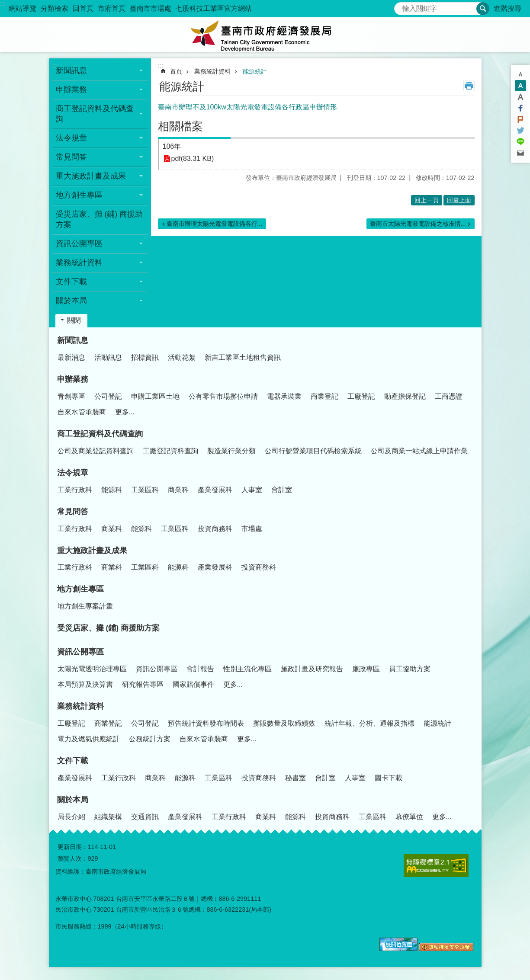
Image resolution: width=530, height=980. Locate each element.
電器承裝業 (284, 396)
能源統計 (255, 71)
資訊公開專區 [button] (79, 243)
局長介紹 (71, 817)
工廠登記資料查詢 (170, 451)
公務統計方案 (150, 739)
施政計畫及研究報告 (312, 669)
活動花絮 (182, 357)
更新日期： (73, 847)
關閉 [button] (74, 320)
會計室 (282, 490)
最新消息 (71, 357)
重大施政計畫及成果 (92, 551)
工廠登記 (361, 396)
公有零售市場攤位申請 (223, 396)
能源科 (112, 490)
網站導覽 (22, 8)
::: (3, 4)
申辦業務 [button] (71, 90)
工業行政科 (75, 490)
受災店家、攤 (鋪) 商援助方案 (100, 219)
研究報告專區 (143, 684)
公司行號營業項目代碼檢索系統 (313, 451)
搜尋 (401, 6)
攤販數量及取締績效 (284, 723)
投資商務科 (215, 529)
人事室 (252, 490)
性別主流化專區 (247, 669)
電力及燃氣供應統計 (89, 739)
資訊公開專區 (80, 652)
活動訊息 (108, 357)
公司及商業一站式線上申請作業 (419, 451)
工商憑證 (449, 396)
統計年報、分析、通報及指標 (369, 723)
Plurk (520, 119)
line (520, 142)
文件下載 (73, 761)
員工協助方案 (410, 669)
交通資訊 (145, 817)
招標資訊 (145, 357)
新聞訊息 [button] (71, 70)
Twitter (520, 131)
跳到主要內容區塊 (5, 5)
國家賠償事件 (193, 684)
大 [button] (520, 97)
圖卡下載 (389, 778)
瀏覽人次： (73, 858)
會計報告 (200, 669)
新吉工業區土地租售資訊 (243, 357)
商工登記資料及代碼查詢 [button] (95, 114)
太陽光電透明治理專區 (92, 669)
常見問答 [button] (71, 157)
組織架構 (108, 817)
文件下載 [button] (71, 282)
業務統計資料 (212, 71)
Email (520, 153)
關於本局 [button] (71, 301)
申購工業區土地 (155, 396)
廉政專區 (366, 669)
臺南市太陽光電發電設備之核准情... (418, 224)
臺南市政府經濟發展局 (265, 35)
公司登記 (108, 396)
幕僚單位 (409, 817)
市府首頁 (112, 8)
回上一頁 (427, 200)
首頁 (176, 71)
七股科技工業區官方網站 (214, 8)
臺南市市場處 (151, 8)
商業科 (178, 490)
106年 (172, 146)
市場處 (252, 529)
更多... (125, 412)
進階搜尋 (508, 8)
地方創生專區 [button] (79, 195)
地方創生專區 (80, 589)
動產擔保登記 (405, 396)
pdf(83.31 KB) (193, 159)
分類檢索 (55, 8)
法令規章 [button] (71, 138)
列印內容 (469, 86)
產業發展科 (215, 490)
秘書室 (296, 778)
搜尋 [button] (483, 9)
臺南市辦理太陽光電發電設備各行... (215, 224)
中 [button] (520, 86)
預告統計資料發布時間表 (206, 723)
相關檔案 (180, 126)
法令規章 (73, 473)
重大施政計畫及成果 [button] (91, 176)
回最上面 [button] (459, 200)
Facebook (520, 108)
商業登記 (324, 396)
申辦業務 (73, 379)
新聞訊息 (73, 340)
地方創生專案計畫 (85, 606)
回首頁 (83, 8)
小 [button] (520, 74)
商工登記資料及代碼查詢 (100, 434)
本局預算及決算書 (85, 684)
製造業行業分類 (231, 451)
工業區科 (145, 490)
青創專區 (71, 396)
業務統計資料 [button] (79, 263)
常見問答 (73, 512)
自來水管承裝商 (82, 412)
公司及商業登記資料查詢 (96, 451)
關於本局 (73, 800)
